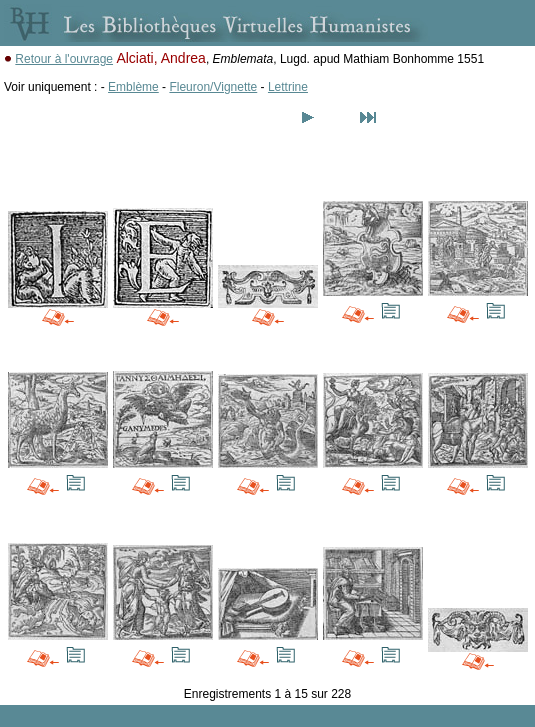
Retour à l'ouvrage (64, 59)
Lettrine (288, 87)
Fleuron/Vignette (213, 87)
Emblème (133, 87)
